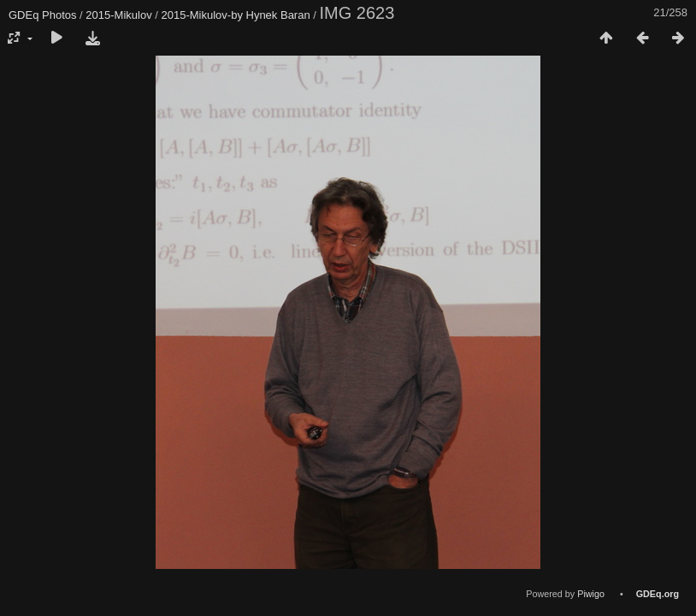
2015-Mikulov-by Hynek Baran (236, 15)
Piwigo (591, 594)
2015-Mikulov (118, 15)
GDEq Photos (43, 15)
